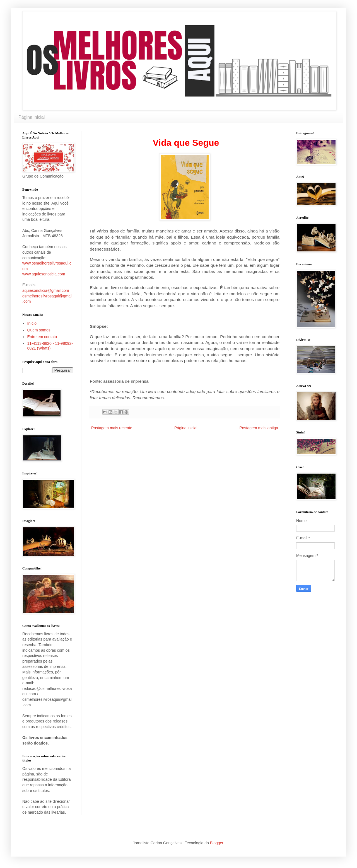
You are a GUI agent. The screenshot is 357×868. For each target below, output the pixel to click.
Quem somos (39, 330)
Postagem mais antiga (259, 428)
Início (32, 323)
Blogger (217, 843)
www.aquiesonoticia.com (44, 274)
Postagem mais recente (112, 428)
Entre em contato (42, 337)
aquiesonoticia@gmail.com (46, 290)
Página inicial (32, 117)
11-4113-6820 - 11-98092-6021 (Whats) (50, 346)
